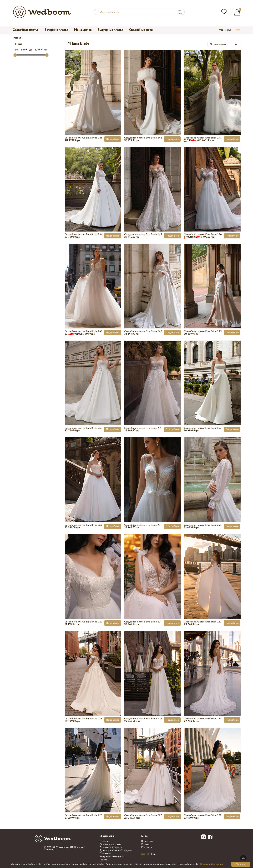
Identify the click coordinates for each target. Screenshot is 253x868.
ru (154, 854)
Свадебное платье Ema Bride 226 (83, 815)
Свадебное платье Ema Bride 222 (203, 622)
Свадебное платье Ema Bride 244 (84, 234)
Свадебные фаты (141, 30)
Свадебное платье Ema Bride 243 (203, 138)
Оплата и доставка (111, 844)
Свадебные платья (25, 30)
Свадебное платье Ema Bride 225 (203, 719)
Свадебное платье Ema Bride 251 (143, 428)
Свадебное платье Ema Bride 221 (143, 622)
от (22, 50)
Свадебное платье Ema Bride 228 (203, 815)
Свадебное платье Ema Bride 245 (143, 234)
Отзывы (146, 844)
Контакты (147, 847)
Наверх (243, 858)
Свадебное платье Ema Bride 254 (143, 525)
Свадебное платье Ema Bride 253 (83, 525)
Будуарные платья (110, 30)
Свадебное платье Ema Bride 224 (143, 719)
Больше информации (212, 864)
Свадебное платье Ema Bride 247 (84, 331)
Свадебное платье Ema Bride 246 (203, 234)
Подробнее (113, 139)
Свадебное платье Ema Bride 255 (203, 525)
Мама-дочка (83, 30)
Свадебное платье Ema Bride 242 (143, 138)
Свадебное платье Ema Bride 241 (83, 138)
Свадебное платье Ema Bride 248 (143, 331)
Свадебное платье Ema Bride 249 (203, 331)
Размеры (104, 860)
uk (148, 854)
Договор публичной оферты (116, 851)
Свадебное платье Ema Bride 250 (83, 428)
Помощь (104, 841)
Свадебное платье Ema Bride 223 (83, 719)
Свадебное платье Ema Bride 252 (203, 428)
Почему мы (147, 841)
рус (229, 30)
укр (221, 30)
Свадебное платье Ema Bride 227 (143, 815)
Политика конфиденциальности (112, 855)
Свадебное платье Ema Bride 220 (83, 622)
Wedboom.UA (66, 847)
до (36, 50)
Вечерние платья (56, 30)
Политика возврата (111, 847)
